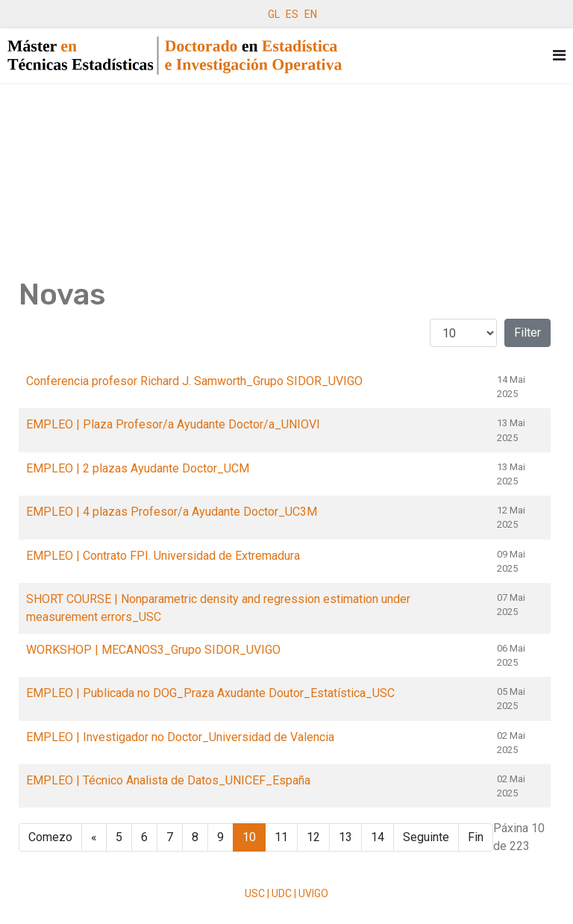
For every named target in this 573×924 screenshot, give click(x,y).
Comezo (50, 837)
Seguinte (426, 837)
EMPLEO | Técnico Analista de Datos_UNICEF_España (168, 780)
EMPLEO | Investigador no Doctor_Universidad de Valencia (180, 737)
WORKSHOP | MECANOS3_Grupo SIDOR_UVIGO (153, 650)
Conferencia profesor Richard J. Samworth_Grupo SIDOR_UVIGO (194, 381)
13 (345, 837)
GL (274, 14)
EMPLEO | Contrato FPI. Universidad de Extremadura (163, 556)
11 (281, 837)
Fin (476, 837)
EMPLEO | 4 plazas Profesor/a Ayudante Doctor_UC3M (172, 512)
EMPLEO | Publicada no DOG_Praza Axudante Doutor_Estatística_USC (210, 693)
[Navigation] (559, 56)
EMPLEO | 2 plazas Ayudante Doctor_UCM (138, 468)
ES (292, 14)
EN (311, 14)
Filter (527, 333)
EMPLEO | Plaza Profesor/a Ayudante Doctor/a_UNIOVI (173, 424)
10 (249, 837)
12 (313, 837)
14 (378, 837)
